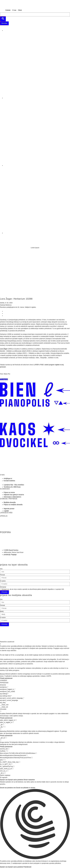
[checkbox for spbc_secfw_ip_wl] (13, 769)
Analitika (3, 714)
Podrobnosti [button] (27, 867)
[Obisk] (20, 10)
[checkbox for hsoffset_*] (7, 751)
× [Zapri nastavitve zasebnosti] (0, 644)
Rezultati (4, 23)
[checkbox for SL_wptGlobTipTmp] (14, 766)
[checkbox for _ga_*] (5, 727)
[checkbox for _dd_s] (5, 773)
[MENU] (2, 10)
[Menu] (2, 236)
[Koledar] (8, 10)
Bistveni (3, 674)
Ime (1, 569)
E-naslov (3, 581)
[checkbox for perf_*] (5, 760)
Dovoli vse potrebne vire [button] (8, 788)
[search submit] (3, 19)
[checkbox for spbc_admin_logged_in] (16, 720)
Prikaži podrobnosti (6, 678)
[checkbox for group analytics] (1, 711)
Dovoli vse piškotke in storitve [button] (26, 788)
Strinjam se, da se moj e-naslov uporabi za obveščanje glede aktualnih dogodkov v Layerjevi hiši (33, 589)
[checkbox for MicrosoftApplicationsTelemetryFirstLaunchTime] (32, 758)
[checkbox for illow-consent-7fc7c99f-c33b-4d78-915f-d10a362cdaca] (36, 753)
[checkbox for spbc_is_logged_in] (13, 722)
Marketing (3, 731)
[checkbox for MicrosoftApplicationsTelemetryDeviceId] (27, 755)
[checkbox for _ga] (3, 724)
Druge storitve (5, 742)
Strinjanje (3, 587)
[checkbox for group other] (1, 740)
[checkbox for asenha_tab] (9, 749)
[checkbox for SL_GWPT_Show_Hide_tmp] (19, 762)
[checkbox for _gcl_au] (6, 738)
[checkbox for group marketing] (1, 729)
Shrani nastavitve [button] (29, 780)
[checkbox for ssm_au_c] (8, 771)
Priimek (2, 575)
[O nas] (14, 10)
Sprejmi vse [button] (4, 780)
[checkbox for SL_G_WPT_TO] (12, 764)
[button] (4, 379)
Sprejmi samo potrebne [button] (16, 780)
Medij (2, 611)
